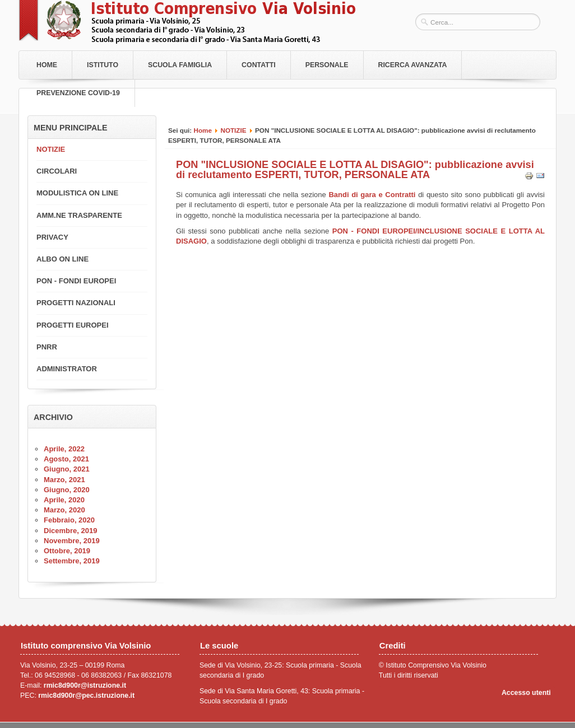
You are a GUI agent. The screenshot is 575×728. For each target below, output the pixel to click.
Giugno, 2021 (67, 469)
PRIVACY (52, 237)
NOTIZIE (233, 130)
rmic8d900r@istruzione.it (85, 685)
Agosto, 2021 (66, 459)
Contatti (259, 65)
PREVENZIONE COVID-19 (78, 93)
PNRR (47, 347)
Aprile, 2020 (64, 500)
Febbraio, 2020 (69, 520)
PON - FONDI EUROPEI (76, 281)
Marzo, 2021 (64, 480)
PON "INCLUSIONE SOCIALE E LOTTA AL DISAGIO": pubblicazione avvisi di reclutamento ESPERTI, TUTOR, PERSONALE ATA (355, 170)
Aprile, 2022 (64, 449)
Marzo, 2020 (64, 510)
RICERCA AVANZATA (413, 65)
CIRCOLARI (57, 171)
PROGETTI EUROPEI (73, 325)
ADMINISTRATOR (67, 369)
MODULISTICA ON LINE (77, 193)
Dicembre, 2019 (70, 531)
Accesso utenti (526, 693)
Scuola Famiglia (180, 65)
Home (47, 65)
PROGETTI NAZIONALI (76, 303)
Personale (327, 65)
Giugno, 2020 (67, 490)
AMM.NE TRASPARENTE (79, 215)
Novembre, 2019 (72, 541)
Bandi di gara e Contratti (372, 195)
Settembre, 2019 (72, 561)
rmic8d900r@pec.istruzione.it (86, 696)
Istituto (103, 65)
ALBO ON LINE (62, 259)
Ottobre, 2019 (67, 551)
